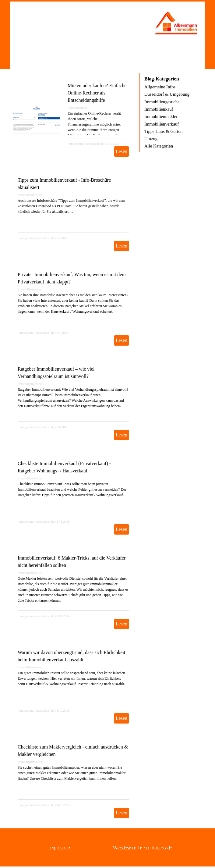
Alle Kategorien (159, 146)
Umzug (151, 139)
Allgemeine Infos (160, 87)
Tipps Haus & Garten (163, 131)
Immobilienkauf (78, 108)
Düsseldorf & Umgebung (167, 94)
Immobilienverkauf (30, 195)
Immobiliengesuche (162, 102)
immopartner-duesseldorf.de (86, 144)
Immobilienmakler (30, 573)
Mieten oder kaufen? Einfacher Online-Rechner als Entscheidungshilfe (98, 93)
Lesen (122, 151)
